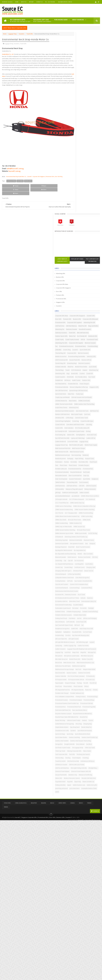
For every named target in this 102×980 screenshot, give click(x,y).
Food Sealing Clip (76, 337)
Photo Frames (84, 395)
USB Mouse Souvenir (77, 904)
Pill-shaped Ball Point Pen (78, 772)
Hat (72, 667)
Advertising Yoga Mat (77, 524)
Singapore (34, 962)
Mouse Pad (75, 724)
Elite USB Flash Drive (77, 171)
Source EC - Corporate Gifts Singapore (89, 979)
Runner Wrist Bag (85, 829)
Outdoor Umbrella (77, 748)
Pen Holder (90, 388)
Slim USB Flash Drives (88, 266)
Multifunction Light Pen (78, 734)
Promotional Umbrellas (78, 405)
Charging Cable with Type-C (90, 575)
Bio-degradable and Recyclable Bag (82, 548)
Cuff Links (74, 592)
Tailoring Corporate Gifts (90, 884)
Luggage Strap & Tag (88, 354)
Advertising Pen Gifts (90, 184)
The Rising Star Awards (85, 891)
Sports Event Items (77, 273)
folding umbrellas (76, 942)
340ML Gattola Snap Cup (78, 460)
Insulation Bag (86, 677)
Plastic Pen (88, 775)
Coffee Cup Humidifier (90, 582)
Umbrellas (74, 198)
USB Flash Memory (77, 157)
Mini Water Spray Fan (77, 717)
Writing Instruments (77, 436)
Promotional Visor (91, 802)
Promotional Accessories (82, 191)
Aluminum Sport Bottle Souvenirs (81, 300)
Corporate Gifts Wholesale (79, 147)
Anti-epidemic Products (78, 531)
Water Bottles (89, 283)
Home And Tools (87, 341)
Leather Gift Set (91, 348)
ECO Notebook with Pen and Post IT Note (83, 620)
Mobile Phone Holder (77, 228)
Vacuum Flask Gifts (91, 215)
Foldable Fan (75, 249)
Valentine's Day (89, 925)
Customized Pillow (77, 606)
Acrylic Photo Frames (77, 297)
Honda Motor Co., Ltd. (8, 54)
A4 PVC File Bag (89, 514)
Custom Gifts (75, 327)
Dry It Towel (75, 616)
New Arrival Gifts (90, 741)
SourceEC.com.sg (14, 167)
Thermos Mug (75, 894)
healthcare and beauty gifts (79, 439)
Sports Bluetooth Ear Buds (87, 853)
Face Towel (88, 246)
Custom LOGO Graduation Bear (80, 599)
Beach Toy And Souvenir (78, 538)
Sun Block (84, 874)
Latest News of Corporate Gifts (76, 80)
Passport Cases (86, 385)
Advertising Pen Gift (77, 154)
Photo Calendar (86, 768)
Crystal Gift (94, 239)
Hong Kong (7, 962)
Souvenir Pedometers (91, 416)
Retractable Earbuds (85, 409)
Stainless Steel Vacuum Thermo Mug (82, 867)
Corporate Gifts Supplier (78, 188)
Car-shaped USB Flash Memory (80, 565)
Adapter (74, 235)
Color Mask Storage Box (78, 589)
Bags (73, 239)
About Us (24, 2)
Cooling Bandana (92, 589)
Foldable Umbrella (77, 225)
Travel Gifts (30, 33)
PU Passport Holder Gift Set (79, 758)
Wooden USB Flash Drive (78, 935)
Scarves (95, 833)
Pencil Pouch (86, 392)
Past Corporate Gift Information (95, 80)
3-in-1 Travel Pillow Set (78, 456)
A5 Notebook (75, 518)
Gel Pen (82, 654)
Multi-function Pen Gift (78, 371)
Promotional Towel (77, 184)
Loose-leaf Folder (89, 351)
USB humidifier (76, 433)
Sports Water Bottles (77, 857)
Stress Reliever (75, 874)
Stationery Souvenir (77, 164)
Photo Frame (75, 395)
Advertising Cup (82, 235)
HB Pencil (93, 664)
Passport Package (86, 761)
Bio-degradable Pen (77, 545)
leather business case (77, 945)
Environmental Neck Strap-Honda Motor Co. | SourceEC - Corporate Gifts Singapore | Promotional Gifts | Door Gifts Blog (34, 173)
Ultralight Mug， (94, 914)
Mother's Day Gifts (89, 720)
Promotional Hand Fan (78, 402)
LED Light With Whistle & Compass (81, 688)
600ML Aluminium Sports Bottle (80, 511)
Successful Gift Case (42, 20)
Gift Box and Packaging (78, 657)
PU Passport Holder (77, 755)
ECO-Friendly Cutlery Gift (78, 331)
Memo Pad (74, 174)
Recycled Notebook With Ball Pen (81, 823)
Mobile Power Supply (77, 361)
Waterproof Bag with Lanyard (90, 433)
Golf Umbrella (75, 660)
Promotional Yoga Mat (78, 809)
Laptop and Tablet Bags (78, 348)
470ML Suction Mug (77, 487)
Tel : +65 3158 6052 (50, 2)
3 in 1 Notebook (92, 453)
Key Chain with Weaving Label (80, 681)
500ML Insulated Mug (77, 494)
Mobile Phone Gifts (77, 720)
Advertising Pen (88, 160)
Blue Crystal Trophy (93, 307)
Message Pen (82, 710)
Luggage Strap (12, 33)
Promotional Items (77, 194)
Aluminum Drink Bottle (92, 524)
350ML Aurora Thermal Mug (79, 463)
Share (21, 182)
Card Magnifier (76, 569)
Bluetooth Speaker (87, 552)
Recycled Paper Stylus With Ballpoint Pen (83, 826)
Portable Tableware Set (78, 782)
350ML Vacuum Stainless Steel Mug (81, 473)
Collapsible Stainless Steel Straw (80, 586)
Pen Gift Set (81, 765)
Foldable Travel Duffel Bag (79, 643)
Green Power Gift (86, 660)
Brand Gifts (79, 239)
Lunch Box (84, 707)
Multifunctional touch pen (79, 378)
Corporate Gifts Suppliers (79, 150)
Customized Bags (91, 603)
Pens (93, 392)
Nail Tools (94, 738)
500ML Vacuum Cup (77, 501)
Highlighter (89, 671)
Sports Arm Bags (92, 850)
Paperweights (75, 761)
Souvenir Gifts (92, 140)
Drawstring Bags (76, 222)
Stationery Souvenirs (77, 167)
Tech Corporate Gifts (87, 887)
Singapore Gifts (76, 123)
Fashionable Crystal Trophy (79, 334)
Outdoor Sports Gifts (91, 171)
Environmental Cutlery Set (91, 626)
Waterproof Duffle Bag (78, 928)
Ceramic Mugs (75, 572)
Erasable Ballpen (94, 630)
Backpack (94, 531)
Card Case (74, 310)
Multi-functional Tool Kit (78, 375)
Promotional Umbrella (78, 259)
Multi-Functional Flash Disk (79, 365)
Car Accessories (76, 562)
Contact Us (39, 2)
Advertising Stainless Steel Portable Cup (83, 521)
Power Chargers (88, 256)
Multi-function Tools (85, 724)
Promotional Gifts (77, 120)
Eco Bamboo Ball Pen (91, 623)
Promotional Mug (89, 194)
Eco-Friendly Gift (84, 174)
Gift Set (89, 181)
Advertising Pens (90, 297)
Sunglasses (83, 419)
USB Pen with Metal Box (78, 911)
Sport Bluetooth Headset (78, 850)
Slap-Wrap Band (76, 843)
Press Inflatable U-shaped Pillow (81, 785)
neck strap (13, 78)
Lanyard (87, 691)
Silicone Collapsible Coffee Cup (80, 263)
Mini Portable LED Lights (78, 358)
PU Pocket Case (93, 758)
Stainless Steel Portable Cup (79, 860)
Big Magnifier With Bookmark (80, 541)
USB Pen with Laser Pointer (79, 908)
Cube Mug (94, 324)
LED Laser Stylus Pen (77, 684)
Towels (83, 232)
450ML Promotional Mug (78, 480)
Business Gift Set (76, 218)
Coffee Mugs (93, 310)
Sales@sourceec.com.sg (65, 2)
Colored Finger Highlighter (79, 317)
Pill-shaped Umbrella (77, 775)
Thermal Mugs (75, 232)
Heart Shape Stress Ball (78, 671)
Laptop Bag (94, 691)
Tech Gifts (74, 891)
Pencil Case (89, 765)
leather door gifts (90, 945)
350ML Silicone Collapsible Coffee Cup (82, 467)
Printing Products (76, 789)
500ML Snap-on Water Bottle (79, 497)
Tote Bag (84, 894)
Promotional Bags (88, 789)
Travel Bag (74, 897)
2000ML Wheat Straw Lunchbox (80, 446)
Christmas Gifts (83, 310)
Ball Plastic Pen (90, 303)
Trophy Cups (75, 276)
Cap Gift (93, 558)
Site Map (31, 2)
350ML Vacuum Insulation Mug (80, 470)
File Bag (91, 334)
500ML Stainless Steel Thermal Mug (81, 293)
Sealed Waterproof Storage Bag (81, 836)
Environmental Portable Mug (79, 630)
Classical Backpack (77, 582)
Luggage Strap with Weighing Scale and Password (85, 702)
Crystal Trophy (86, 177)
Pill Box (94, 768)
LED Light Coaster (90, 684)
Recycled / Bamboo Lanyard (79, 819)
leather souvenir (93, 439)
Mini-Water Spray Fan (91, 717)
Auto (88, 531)
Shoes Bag (95, 836)
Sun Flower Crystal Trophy (79, 877)
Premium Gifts (76, 116)
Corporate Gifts (76, 102)
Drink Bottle (86, 242)
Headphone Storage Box (82, 667)
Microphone (92, 710)
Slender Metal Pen (88, 843)
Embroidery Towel (77, 626)
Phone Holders (76, 768)
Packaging (94, 382)
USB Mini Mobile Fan (77, 283)
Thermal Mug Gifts (77, 422)
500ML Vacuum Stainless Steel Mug (81, 504)
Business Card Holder (88, 555)
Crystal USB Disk (90, 320)
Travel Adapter (92, 894)
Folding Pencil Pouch (91, 650)
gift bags (87, 436)
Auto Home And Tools (78, 303)
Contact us (95, 970)
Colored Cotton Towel (78, 314)
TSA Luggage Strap (77, 880)
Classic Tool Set (87, 579)
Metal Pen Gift (88, 157)
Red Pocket (74, 409)
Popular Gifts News (85, 79)
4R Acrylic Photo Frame (78, 490)
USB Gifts (74, 429)
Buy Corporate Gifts (20, 20)
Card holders (86, 569)
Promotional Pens (91, 402)
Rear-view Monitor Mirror (79, 816)
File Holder (91, 633)
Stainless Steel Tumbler (78, 863)
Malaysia (44, 962)
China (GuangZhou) (21, 962)
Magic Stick (92, 707)
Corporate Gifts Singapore (79, 109)
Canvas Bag (82, 558)
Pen (72, 191)
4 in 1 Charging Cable (87, 477)
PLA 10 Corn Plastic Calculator (80, 751)
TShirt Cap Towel (89, 880)
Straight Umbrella (85, 870)
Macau (52, 962)
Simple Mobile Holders (88, 840)
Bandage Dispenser (77, 535)
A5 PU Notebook (92, 232)
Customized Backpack (78, 603)
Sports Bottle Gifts (77, 201)
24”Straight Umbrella (77, 450)
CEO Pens (74, 558)
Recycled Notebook (92, 405)
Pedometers (75, 388)
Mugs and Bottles (76, 160)
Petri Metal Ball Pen (87, 252)
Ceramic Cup (95, 569)
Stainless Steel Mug (90, 857)
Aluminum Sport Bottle (90, 528)
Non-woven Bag (92, 378)
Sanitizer (89, 833)
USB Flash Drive (89, 154)
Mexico (81, 962)
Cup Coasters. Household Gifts (87, 592)
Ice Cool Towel (76, 677)
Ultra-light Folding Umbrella (79, 914)
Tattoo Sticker (75, 887)
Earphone (81, 623)
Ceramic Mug (83, 198)
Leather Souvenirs (76, 698)
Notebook (74, 382)
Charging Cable (76, 575)
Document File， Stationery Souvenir (82, 613)
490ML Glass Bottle (90, 487)
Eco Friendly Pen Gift (93, 331)
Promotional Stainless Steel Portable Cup (83, 799)
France (89, 962)
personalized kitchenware (79, 443)
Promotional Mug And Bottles (80, 211)
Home (17, 2)
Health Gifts (94, 667)
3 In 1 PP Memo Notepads (79, 453)
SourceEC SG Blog (7, 2)
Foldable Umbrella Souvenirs (80, 647)
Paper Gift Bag (76, 385)
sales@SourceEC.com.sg (15, 165)
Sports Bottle (89, 228)
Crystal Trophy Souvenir (78, 181)
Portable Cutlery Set (89, 399)
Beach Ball (87, 535)
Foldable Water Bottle (77, 650)
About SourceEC (78, 19)
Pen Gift (74, 765)
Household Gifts (85, 674)
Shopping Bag (75, 840)
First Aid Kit (74, 637)
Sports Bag (75, 853)
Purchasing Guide (61, 19)
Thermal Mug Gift (89, 201)
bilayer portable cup (93, 938)
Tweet (8, 182)
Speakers (89, 846)
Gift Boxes (83, 249)
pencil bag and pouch (77, 948)
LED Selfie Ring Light (77, 691)
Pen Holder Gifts (76, 392)
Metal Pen (86, 225)
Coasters (87, 239)
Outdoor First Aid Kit (89, 744)
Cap (88, 558)
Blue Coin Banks (76, 552)
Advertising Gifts (76, 95)
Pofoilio (95, 775)
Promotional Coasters (78, 792)
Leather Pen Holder (91, 694)
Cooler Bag (91, 317)
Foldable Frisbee (91, 637)
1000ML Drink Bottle (77, 286)
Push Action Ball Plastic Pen (79, 812)
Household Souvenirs (90, 164)
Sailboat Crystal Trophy (78, 833)
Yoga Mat (74, 938)
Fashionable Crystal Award (79, 633)
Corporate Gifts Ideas (78, 105)
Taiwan (6, 966)
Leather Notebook (76, 351)
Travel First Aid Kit (84, 897)
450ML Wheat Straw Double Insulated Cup (83, 484)
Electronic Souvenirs (88, 222)
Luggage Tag (75, 707)
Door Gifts (75, 113)
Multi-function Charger (78, 368)
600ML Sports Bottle (77, 514)
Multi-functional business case (80, 727)
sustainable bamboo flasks (79, 952)
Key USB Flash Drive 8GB (78, 344)
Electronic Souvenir (93, 188)
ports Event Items (90, 948)
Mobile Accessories (77, 208)
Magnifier (74, 710)
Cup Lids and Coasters (78, 596)
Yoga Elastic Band (92, 935)
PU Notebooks (94, 751)
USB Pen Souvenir (84, 429)
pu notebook (91, 443)
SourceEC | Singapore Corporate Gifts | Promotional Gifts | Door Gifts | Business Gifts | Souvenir (43, 976)
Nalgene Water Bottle (77, 741)
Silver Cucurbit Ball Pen (78, 412)
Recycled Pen (75, 829)
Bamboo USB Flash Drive (78, 307)
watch (90, 952)
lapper (85, 942)
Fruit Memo (75, 654)
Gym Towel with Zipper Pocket (80, 664)
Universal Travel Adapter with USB (81, 921)
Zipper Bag (82, 938)
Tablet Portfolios (93, 419)
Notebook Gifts (76, 177)
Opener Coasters (76, 744)
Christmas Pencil (76, 579)
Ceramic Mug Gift (88, 218)
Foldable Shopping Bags (78, 640)
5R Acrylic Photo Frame (78, 507)
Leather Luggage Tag (77, 694)
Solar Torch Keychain (77, 416)
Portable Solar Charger (78, 778)
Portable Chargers (77, 399)
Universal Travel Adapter (78, 918)
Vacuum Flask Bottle (77, 925)
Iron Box (94, 677)
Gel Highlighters (76, 341)
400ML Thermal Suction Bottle (80, 290)
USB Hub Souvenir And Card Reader (81, 280)
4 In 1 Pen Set (75, 477)
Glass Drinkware (91, 657)
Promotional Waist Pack (78, 806)
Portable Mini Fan (76, 256)
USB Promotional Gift (77, 215)
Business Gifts (76, 98)
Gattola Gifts (87, 337)
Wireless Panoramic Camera (79, 931)
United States (62, 962)
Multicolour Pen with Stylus (79, 731)
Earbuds (74, 623)
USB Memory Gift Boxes (92, 901)
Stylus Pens (87, 273)
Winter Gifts (90, 928)
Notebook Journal (84, 382)
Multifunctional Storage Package (81, 738)
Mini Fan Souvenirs (87, 205)
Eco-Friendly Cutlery (77, 246)
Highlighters (75, 674)
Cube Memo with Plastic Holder (80, 324)
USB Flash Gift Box (88, 426)
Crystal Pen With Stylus (78, 320)
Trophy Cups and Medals (88, 276)
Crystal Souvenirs (76, 242)
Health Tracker (92, 249)
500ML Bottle (90, 490)
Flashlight (82, 637)
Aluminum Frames (76, 528)
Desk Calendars (85, 327)
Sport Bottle (75, 419)
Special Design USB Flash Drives (80, 269)
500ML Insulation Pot (91, 494)
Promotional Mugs (77, 795)
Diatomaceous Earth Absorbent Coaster (83, 609)
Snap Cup (89, 412)
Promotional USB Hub (77, 802)
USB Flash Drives (76, 426)
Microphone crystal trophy (79, 714)
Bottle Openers (76, 555)
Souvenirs (22, 33)
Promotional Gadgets (92, 792)
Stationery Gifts (94, 211)
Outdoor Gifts (75, 252)
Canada (72, 962)
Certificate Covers (86, 572)
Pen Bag (95, 761)
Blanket (96, 548)
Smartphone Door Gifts (78, 846)
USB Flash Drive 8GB (77, 901)
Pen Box (82, 388)
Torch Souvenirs (88, 422)
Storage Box (75, 870)
